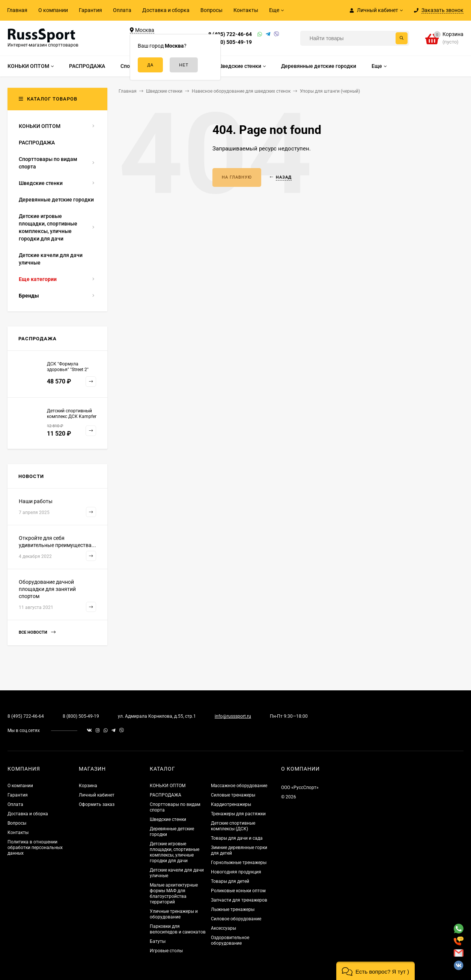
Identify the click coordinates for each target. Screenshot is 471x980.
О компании (53, 10)
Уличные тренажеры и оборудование (174, 914)
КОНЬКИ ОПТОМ (168, 786)
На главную (237, 177)
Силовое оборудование (236, 919)
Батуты (158, 941)
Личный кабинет (97, 795)
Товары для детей (230, 881)
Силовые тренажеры (233, 795)
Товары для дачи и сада (237, 838)
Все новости (37, 632)
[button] (375, 971)
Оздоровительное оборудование (230, 940)
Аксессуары (223, 928)
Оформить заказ (97, 804)
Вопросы (211, 10)
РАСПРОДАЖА (166, 795)
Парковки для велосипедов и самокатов (178, 929)
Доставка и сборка (166, 10)
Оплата (122, 10)
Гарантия (90, 10)
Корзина (88, 786)
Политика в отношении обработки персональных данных (35, 848)
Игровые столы (166, 951)
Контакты (246, 10)
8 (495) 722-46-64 (230, 34)
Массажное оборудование (239, 786)
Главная (17, 10)
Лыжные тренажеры (233, 909)
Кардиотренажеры (231, 804)
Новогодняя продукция (236, 872)
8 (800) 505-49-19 (230, 42)
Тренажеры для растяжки (238, 814)
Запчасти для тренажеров (239, 900)
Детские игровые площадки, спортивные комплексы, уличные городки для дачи (175, 852)
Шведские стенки (168, 819)
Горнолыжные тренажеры (239, 863)
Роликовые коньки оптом (238, 891)
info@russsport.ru (233, 716)
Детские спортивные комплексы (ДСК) (233, 826)
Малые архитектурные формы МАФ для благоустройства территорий (174, 894)
